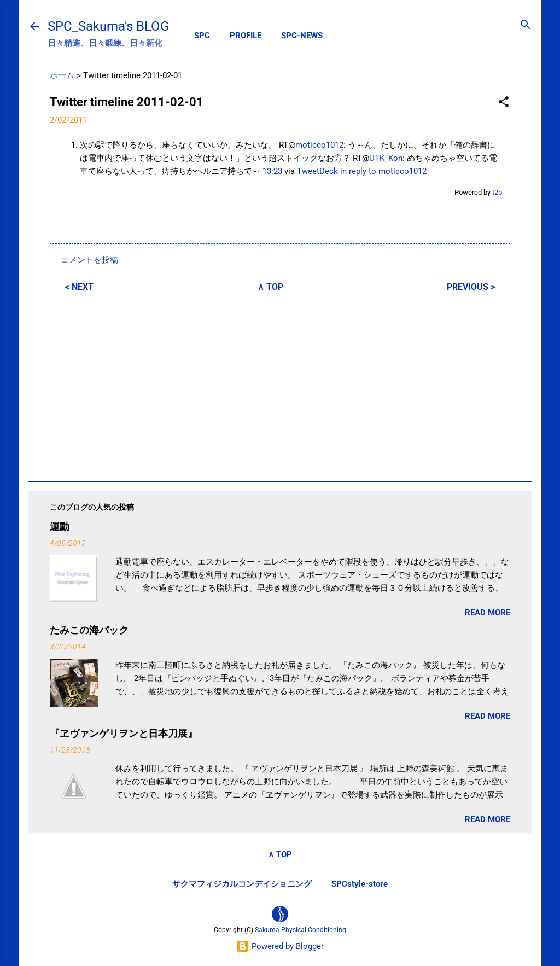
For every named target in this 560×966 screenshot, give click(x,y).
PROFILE (246, 36)
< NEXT (79, 287)
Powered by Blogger (280, 946)
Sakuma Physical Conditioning (301, 930)
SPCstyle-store (360, 884)
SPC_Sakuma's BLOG (108, 26)
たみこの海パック (89, 630)
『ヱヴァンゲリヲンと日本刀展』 (124, 733)
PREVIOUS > (471, 287)
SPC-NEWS (302, 36)
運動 (60, 526)
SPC (202, 36)
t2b (497, 192)
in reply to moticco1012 (383, 171)
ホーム (62, 75)
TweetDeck (317, 171)
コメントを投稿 (89, 260)
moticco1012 (319, 145)
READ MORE (488, 613)
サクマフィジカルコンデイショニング (242, 884)
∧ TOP (270, 287)
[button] (504, 103)
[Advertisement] (280, 385)
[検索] (526, 25)
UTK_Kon (386, 158)
